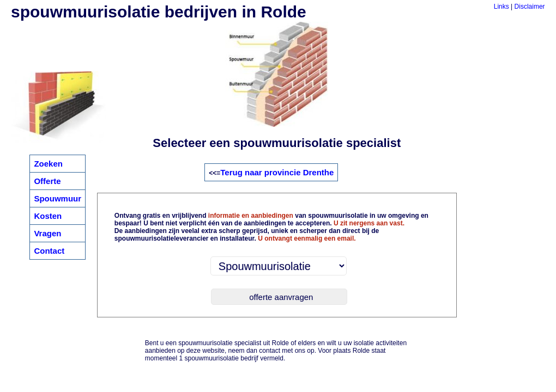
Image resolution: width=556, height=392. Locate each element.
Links (501, 7)
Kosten (48, 216)
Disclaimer (530, 7)
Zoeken (48, 164)
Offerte (47, 181)
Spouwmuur (58, 198)
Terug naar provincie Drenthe (277, 172)
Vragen (47, 233)
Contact (49, 251)
